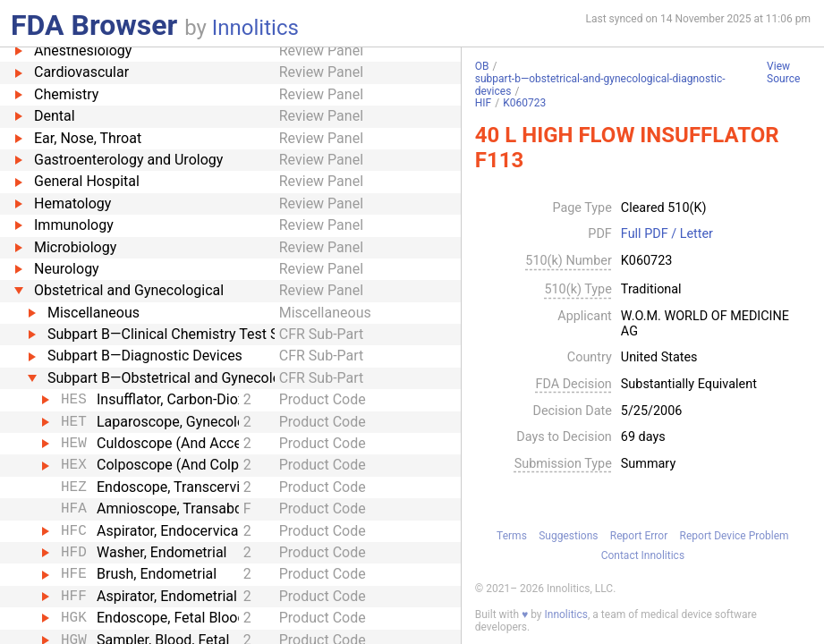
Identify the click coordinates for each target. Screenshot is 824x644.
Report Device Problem (735, 536)
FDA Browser (94, 25)
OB (482, 66)
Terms (512, 536)
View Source (783, 73)
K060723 (524, 103)
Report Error (639, 536)
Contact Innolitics (643, 555)
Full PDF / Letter (667, 234)
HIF (483, 103)
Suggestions (568, 536)
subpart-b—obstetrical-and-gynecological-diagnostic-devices (600, 85)
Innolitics (255, 28)
